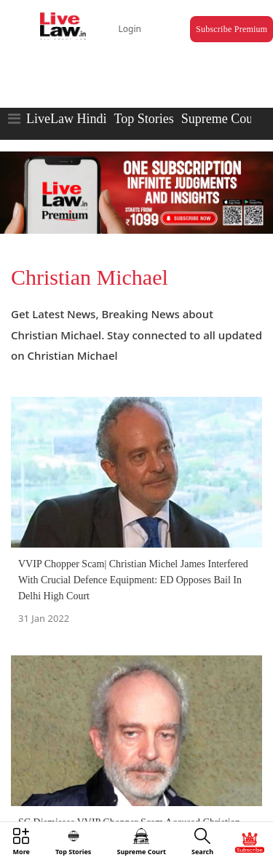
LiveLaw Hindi (66, 119)
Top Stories (143, 119)
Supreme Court (221, 119)
